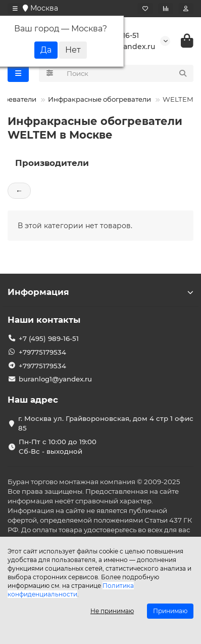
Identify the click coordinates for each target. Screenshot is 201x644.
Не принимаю (112, 611)
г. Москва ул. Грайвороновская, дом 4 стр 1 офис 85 (106, 423)
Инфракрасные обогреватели (99, 99)
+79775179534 (42, 352)
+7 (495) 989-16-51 (49, 338)
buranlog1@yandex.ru (55, 379)
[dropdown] (15, 9)
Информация (100, 292)
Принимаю (170, 611)
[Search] (127, 73)
